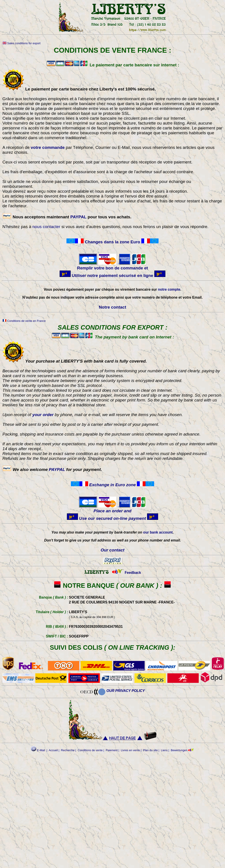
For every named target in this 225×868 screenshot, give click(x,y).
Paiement (112, 750)
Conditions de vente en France (24, 321)
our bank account (158, 532)
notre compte (169, 289)
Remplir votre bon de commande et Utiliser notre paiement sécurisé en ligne (113, 269)
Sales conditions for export (21, 43)
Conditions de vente (90, 750)
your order (43, 415)
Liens (164, 750)
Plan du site (150, 750)
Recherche (68, 750)
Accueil (53, 750)
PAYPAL (78, 217)
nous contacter (46, 227)
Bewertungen (179, 750)
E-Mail (38, 750)
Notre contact (113, 307)
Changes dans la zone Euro (112, 242)
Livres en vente (130, 750)
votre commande (48, 147)
